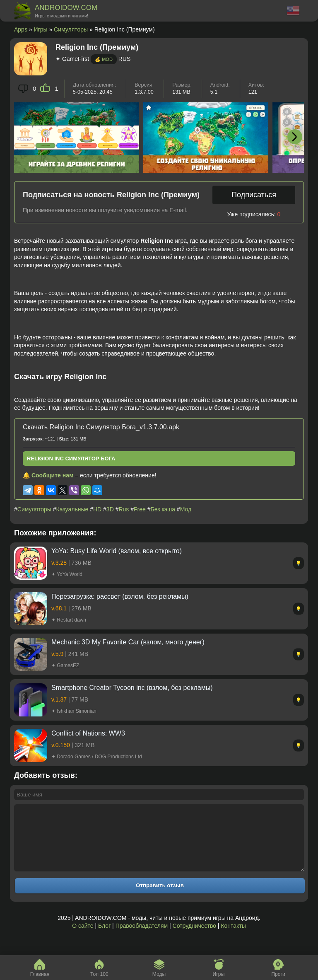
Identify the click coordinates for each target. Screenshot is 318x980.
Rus (124, 509)
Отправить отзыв (160, 898)
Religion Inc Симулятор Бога (71, 459)
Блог (104, 938)
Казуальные (72, 509)
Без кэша (163, 509)
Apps (21, 29)
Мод (186, 509)
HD (97, 509)
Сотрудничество (194, 938)
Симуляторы (71, 29)
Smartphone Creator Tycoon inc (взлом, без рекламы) (132, 688)
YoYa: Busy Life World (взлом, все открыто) (117, 551)
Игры (41, 29)
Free (140, 509)
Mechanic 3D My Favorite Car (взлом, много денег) (128, 642)
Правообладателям (142, 938)
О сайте (83, 938)
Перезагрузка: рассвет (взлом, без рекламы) (120, 596)
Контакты (233, 938)
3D (110, 509)
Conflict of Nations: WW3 (88, 733)
